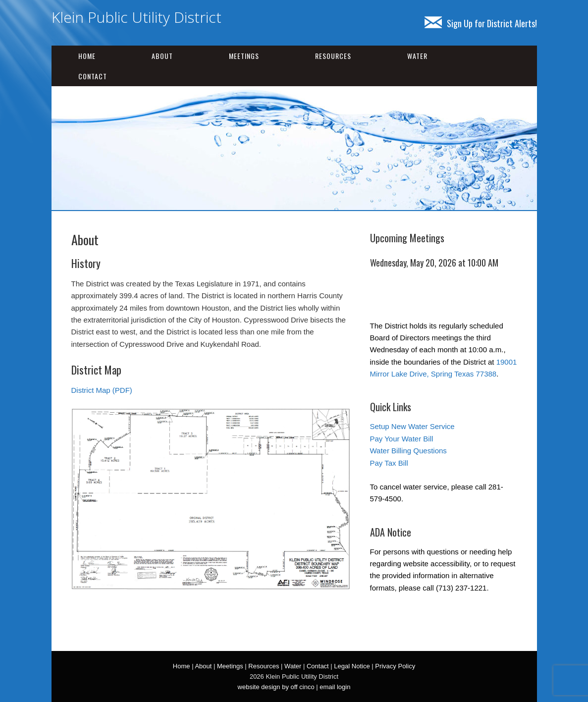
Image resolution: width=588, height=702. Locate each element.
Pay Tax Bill (389, 463)
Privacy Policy (395, 666)
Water (417, 56)
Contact (93, 76)
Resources (333, 56)
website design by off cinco (276, 687)
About (162, 56)
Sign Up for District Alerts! (481, 23)
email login (335, 687)
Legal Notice (352, 666)
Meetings (244, 56)
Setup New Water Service (412, 426)
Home (87, 56)
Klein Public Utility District (136, 17)
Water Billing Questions (408, 451)
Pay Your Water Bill (402, 439)
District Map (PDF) (102, 390)
